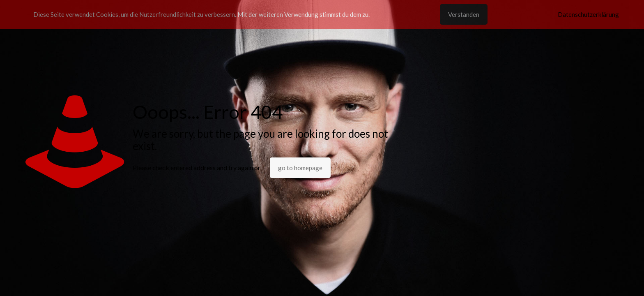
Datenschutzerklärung (588, 14)
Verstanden (464, 14)
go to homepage (300, 168)
